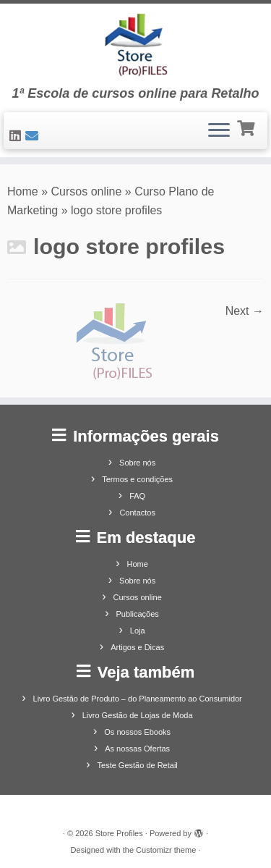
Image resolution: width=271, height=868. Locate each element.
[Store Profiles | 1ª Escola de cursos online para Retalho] (135, 45)
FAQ (137, 496)
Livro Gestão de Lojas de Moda (138, 715)
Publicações (138, 614)
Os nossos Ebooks (137, 732)
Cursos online (87, 191)
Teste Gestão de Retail (138, 765)
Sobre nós (137, 463)
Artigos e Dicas (137, 647)
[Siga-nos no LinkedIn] (17, 136)
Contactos (137, 513)
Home (23, 191)
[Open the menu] (219, 131)
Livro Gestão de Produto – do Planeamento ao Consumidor (138, 699)
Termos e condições (137, 479)
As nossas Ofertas (137, 749)
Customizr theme (166, 850)
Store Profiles (119, 833)
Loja (138, 631)
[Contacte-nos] (34, 136)
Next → (245, 311)
